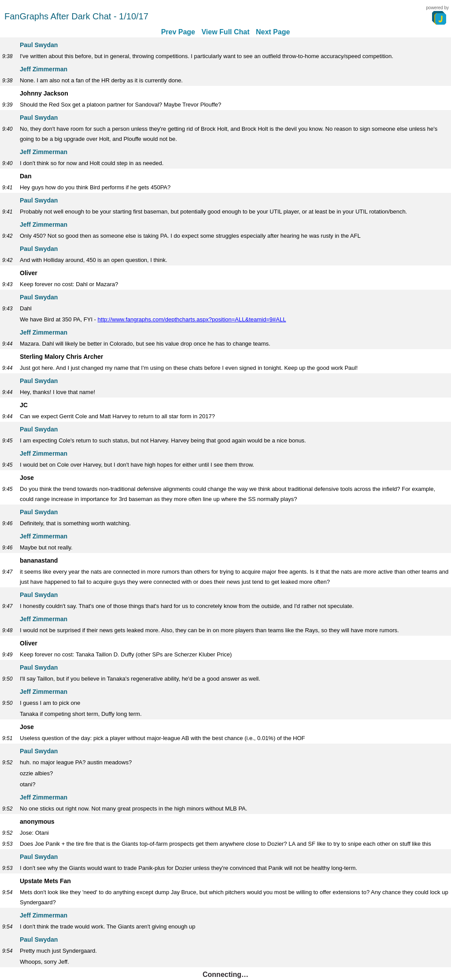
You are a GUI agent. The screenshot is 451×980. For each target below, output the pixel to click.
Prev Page (178, 32)
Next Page (273, 32)
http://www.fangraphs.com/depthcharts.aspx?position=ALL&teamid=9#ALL (192, 319)
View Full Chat (225, 32)
